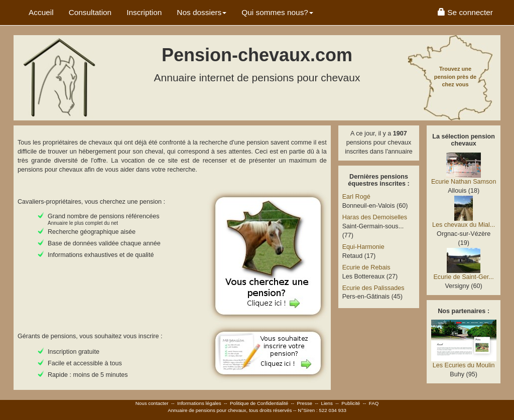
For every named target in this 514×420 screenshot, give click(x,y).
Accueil (41, 12)
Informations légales (199, 403)
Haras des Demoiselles (375, 217)
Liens (327, 403)
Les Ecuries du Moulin (464, 365)
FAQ (374, 403)
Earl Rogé (356, 197)
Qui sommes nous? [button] (277, 12)
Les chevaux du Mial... (464, 225)
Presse (305, 403)
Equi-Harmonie (363, 247)
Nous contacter (152, 403)
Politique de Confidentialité (259, 403)
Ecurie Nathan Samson (464, 182)
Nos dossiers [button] (202, 12)
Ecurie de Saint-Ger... (463, 277)
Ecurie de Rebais (366, 267)
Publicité (351, 403)
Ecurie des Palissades (373, 288)
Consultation (90, 12)
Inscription (144, 12)
